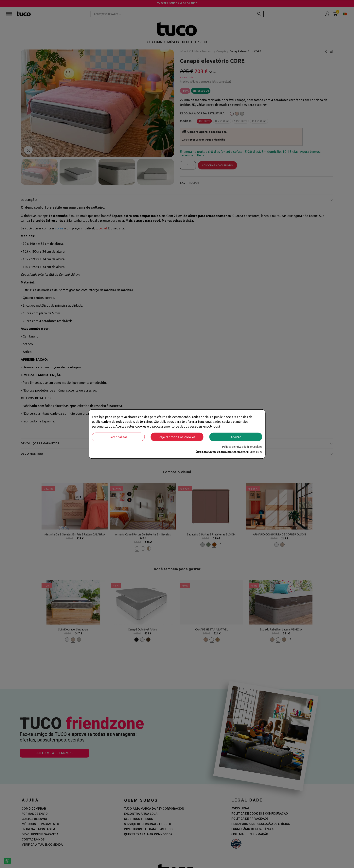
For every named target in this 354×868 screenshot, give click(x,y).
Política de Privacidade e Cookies (242, 447)
